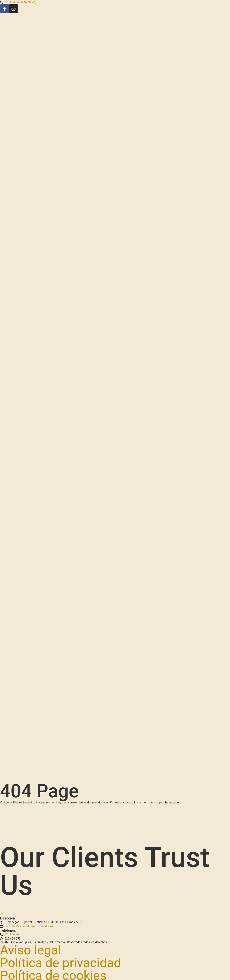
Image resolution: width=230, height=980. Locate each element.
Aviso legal (31, 950)
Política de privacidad (60, 963)
